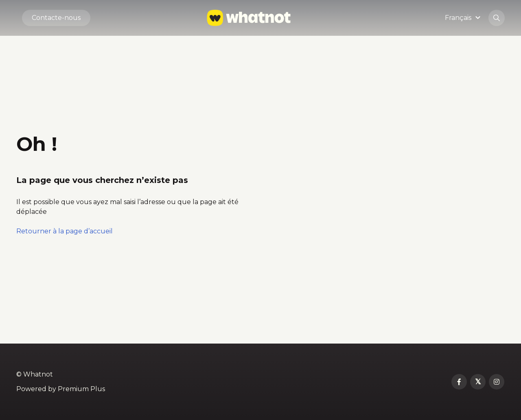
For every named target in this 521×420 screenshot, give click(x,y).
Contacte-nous (56, 18)
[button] (464, 18)
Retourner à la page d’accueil (65, 231)
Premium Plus (81, 389)
